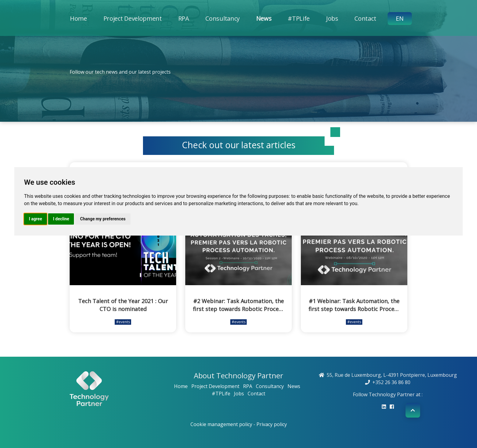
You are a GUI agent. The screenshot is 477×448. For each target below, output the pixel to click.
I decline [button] (61, 219)
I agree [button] (35, 219)
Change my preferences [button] (103, 219)
